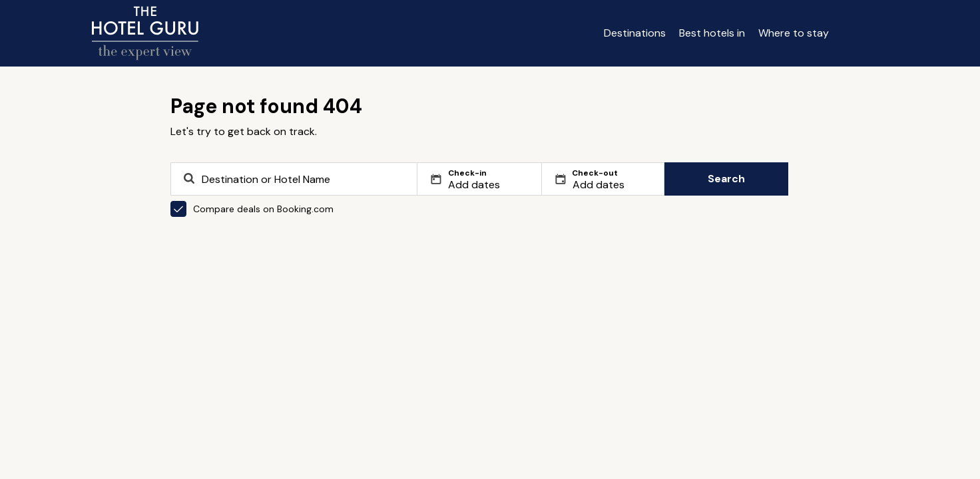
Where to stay (794, 33)
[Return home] (145, 33)
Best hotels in (712, 33)
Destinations (635, 33)
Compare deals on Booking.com (252, 209)
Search (726, 179)
